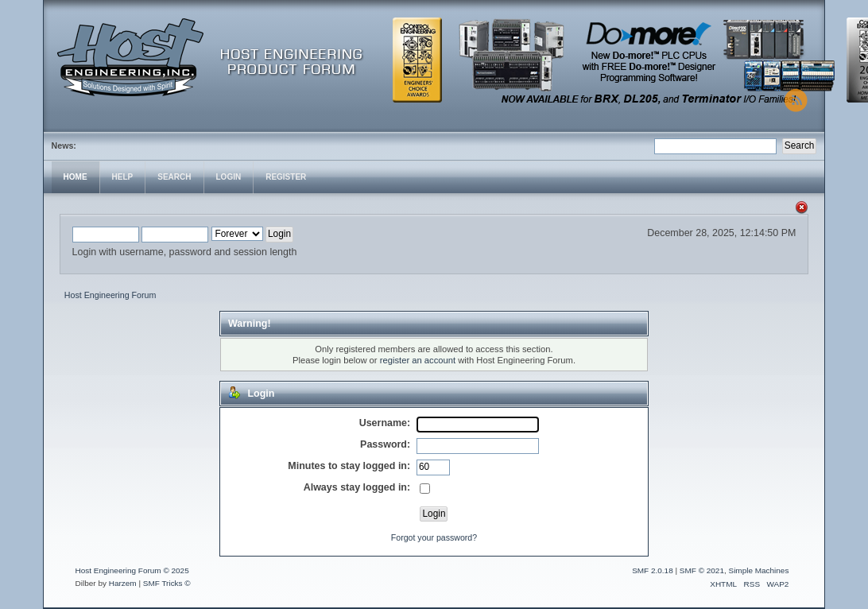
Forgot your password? (434, 537)
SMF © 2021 (702, 570)
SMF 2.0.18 (653, 570)
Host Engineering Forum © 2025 (132, 570)
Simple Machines (758, 570)
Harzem (123, 583)
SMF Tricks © (167, 583)
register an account (418, 360)
